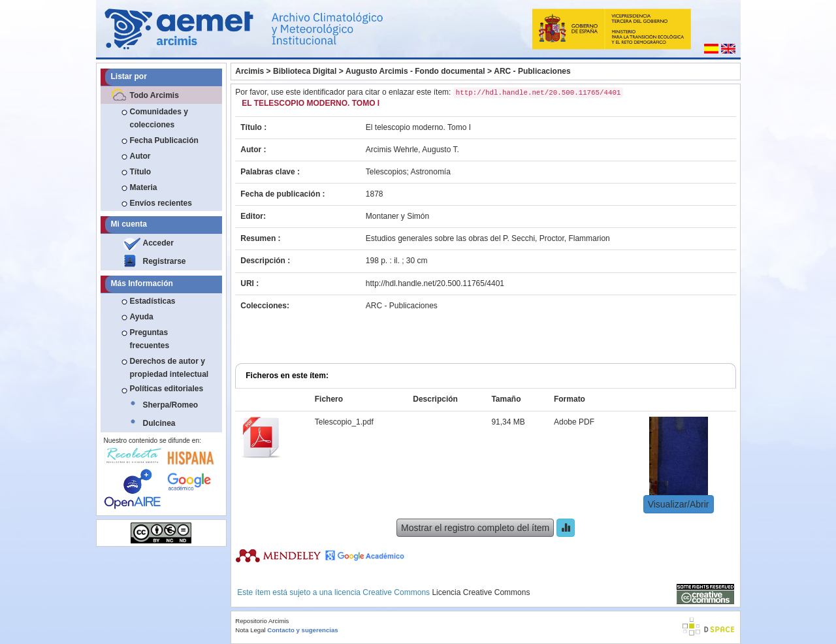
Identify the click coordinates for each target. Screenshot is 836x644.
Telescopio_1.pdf (344, 422)
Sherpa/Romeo (171, 405)
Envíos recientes (161, 203)
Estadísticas (153, 301)
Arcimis (249, 71)
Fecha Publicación (164, 140)
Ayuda (142, 317)
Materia (144, 187)
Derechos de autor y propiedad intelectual (169, 368)
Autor (140, 156)
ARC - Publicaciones (532, 71)
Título (141, 172)
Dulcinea (159, 423)
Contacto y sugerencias (302, 630)
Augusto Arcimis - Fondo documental (415, 71)
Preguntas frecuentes (150, 339)
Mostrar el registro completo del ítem (475, 528)
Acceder (158, 243)
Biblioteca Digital (305, 71)
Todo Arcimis (154, 95)
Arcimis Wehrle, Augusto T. (412, 150)
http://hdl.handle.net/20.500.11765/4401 (435, 283)
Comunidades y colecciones (159, 118)
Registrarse (165, 261)
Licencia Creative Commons (481, 592)
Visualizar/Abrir (679, 504)
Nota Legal (250, 630)
